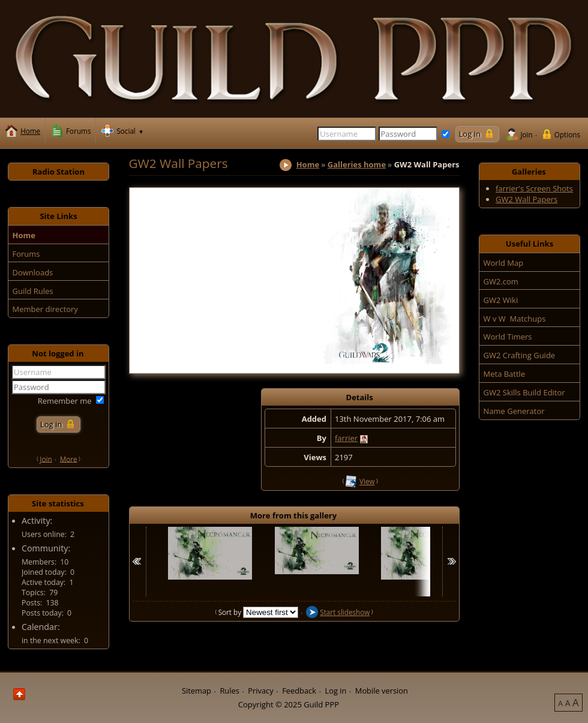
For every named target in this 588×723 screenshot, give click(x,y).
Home (308, 164)
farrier (346, 438)
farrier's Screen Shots (534, 188)
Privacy (260, 691)
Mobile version (382, 691)
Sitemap (196, 691)
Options (567, 134)
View (367, 481)
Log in (335, 691)
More (69, 458)
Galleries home (357, 164)
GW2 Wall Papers (526, 199)
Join (526, 134)
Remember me (65, 401)
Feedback (299, 691)
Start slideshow (345, 612)
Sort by (231, 612)
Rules (229, 691)
